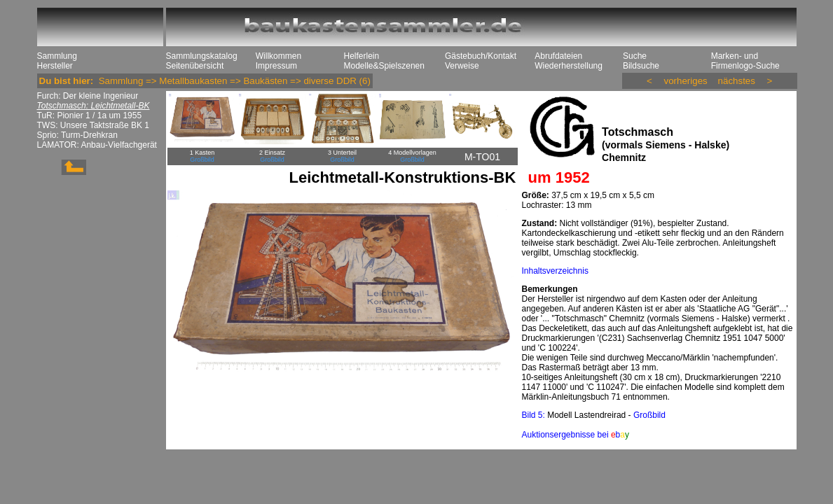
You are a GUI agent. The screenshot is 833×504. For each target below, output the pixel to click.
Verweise (462, 66)
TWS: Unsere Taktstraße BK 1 (94, 125)
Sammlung (57, 56)
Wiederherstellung (569, 66)
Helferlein (362, 56)
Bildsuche (641, 66)
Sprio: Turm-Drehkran (77, 135)
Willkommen (278, 56)
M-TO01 (482, 157)
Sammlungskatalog (202, 56)
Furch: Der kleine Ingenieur (88, 96)
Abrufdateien (558, 56)
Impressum (276, 66)
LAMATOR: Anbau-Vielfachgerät (97, 145)
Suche (635, 56)
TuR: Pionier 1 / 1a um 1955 (90, 115)
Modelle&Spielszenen (384, 66)
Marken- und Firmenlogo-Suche (745, 61)
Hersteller (55, 66)
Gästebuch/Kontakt (481, 56)
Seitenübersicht (195, 66)
